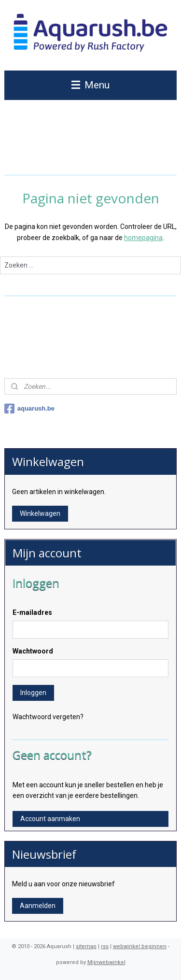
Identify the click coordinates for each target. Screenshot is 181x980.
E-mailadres (32, 612)
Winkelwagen (40, 513)
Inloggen (33, 693)
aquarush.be (29, 409)
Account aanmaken (50, 819)
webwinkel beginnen (140, 946)
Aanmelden (38, 906)
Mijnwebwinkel (106, 962)
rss (105, 946)
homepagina (143, 237)
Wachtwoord (33, 651)
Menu (90, 85)
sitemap (86, 946)
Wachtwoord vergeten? (48, 717)
